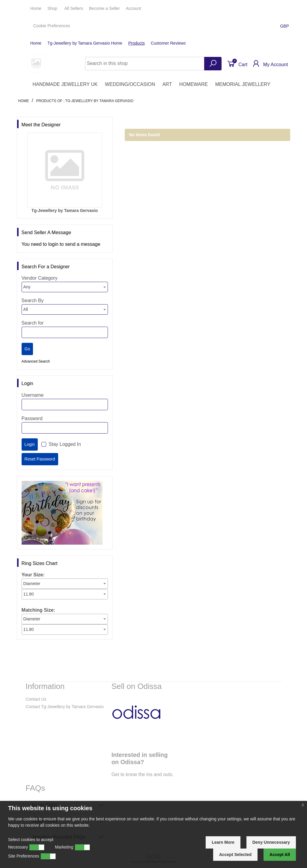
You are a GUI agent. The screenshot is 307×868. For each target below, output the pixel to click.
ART (167, 84)
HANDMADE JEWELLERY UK (65, 84)
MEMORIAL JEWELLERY (243, 84)
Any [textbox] (27, 287)
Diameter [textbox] (32, 584)
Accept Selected (235, 855)
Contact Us (36, 699)
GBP (285, 26)
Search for (33, 323)
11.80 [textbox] (29, 594)
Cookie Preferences (52, 26)
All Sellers (74, 8)
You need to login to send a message (61, 244)
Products (137, 43)
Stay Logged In (65, 444)
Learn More (223, 842)
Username (33, 395)
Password (32, 418)
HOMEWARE (194, 84)
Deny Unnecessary (271, 842)
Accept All (280, 855)
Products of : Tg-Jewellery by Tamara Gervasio (85, 101)
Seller (104, 8)
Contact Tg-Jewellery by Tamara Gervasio (64, 707)
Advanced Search (36, 361)
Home (36, 8)
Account (134, 8)
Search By (33, 300)
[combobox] (65, 287)
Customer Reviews (168, 43)
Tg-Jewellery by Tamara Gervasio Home (85, 43)
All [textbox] (26, 309)
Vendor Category (40, 278)
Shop (53, 8)
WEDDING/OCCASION (130, 84)
